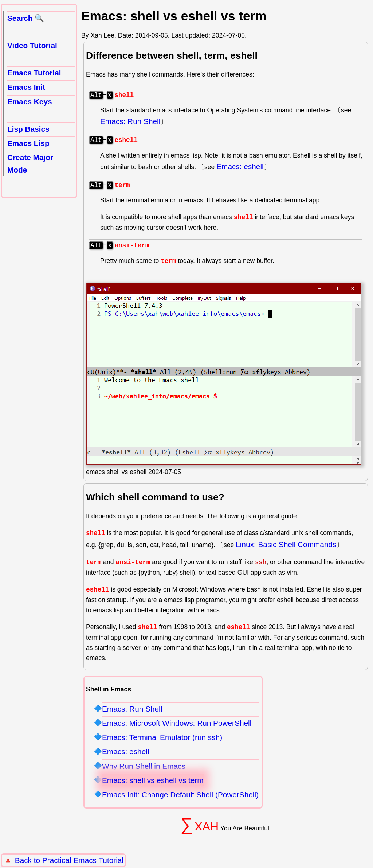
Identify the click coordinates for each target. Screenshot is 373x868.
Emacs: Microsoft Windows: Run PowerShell (177, 727)
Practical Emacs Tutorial (83, 860)
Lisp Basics (28, 129)
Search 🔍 (26, 18)
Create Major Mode (30, 163)
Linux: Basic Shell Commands (286, 549)
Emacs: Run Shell (130, 122)
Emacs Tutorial (34, 73)
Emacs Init (26, 87)
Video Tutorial (32, 45)
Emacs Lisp (28, 143)
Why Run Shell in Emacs (144, 770)
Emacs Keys (30, 102)
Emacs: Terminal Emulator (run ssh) (162, 742)
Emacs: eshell (240, 169)
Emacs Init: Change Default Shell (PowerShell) (180, 799)
